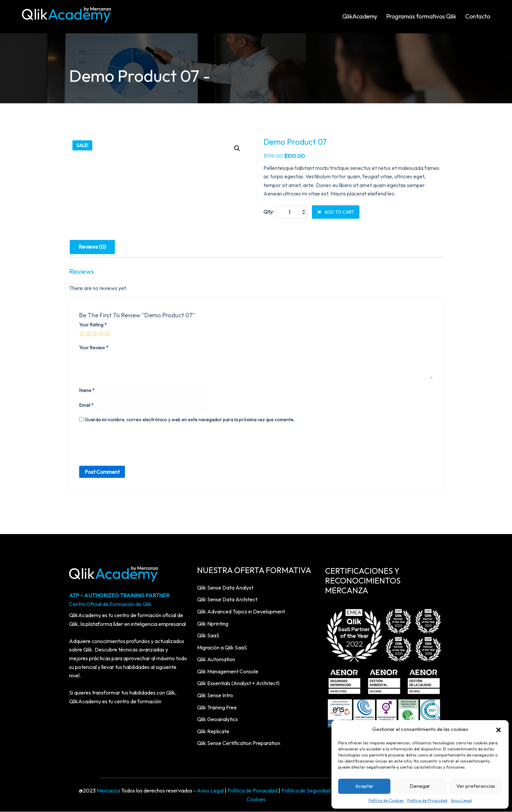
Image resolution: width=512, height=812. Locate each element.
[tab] (92, 247)
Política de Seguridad (306, 791)
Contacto (478, 16)
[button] (499, 729)
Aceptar (364, 786)
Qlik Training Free (217, 707)
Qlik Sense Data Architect (227, 600)
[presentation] (130, 446)
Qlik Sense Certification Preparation (239, 743)
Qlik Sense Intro (215, 696)
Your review (94, 348)
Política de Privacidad (427, 800)
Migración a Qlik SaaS (222, 647)
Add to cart (336, 212)
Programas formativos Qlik (421, 16)
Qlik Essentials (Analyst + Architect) (238, 683)
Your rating (93, 325)
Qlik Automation (216, 660)
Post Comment (102, 472)
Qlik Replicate (213, 731)
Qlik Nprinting (213, 624)
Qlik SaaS (208, 636)
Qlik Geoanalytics (217, 719)
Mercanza (108, 791)
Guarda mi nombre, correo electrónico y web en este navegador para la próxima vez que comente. (189, 420)
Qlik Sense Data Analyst (225, 588)
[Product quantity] (292, 212)
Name (87, 391)
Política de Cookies (386, 800)
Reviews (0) (92, 247)
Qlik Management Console (228, 671)
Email (86, 405)
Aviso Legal (461, 800)
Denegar (420, 786)
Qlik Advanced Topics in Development (241, 611)
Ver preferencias (476, 786)
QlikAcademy (360, 16)
